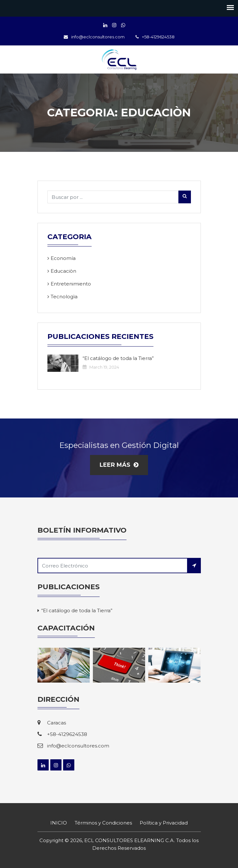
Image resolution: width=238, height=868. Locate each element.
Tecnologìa (64, 297)
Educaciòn (63, 271)
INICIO (59, 823)
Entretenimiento (71, 284)
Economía (63, 258)
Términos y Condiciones (103, 823)
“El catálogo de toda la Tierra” (118, 358)
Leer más (119, 465)
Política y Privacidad (164, 823)
